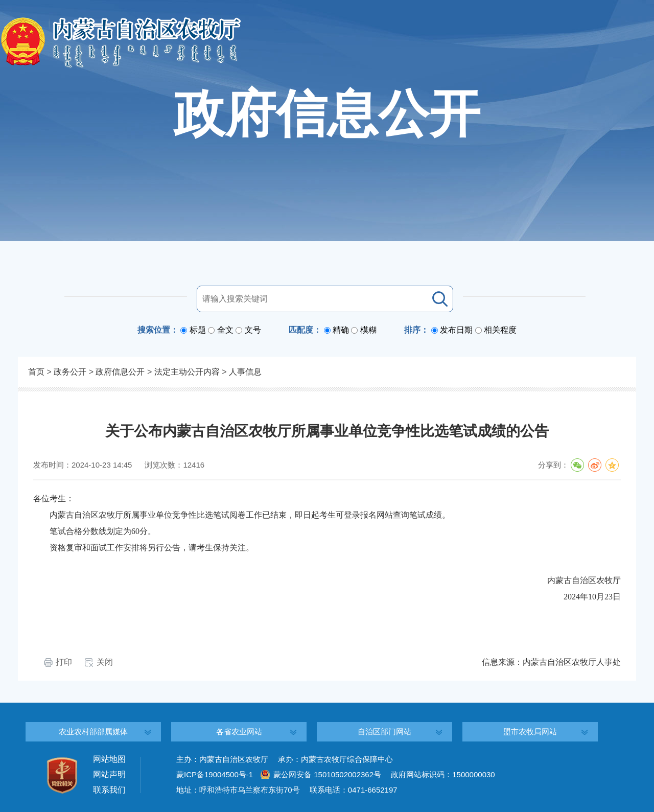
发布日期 (456, 330)
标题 (198, 330)
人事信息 (245, 372)
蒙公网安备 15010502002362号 (327, 774)
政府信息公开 (120, 372)
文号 (253, 330)
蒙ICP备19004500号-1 (215, 774)
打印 (64, 662)
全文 (225, 330)
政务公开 (70, 372)
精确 (341, 330)
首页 (36, 372)
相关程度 (500, 330)
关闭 (105, 662)
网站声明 (109, 774)
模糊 (368, 330)
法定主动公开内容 (187, 372)
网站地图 (109, 759)
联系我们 (109, 790)
